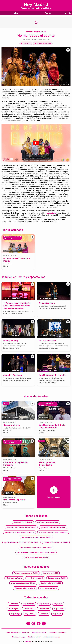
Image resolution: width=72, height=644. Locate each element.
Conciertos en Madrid (35, 578)
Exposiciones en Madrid (57, 578)
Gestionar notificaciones (58, 632)
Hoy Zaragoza (14, 609)
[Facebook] (39, 623)
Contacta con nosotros (52, 637)
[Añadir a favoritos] (43, 43)
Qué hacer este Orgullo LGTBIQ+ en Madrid (36, 547)
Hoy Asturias (30, 614)
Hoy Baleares (29, 609)
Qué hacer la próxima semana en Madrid (19, 532)
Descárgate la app (19, 637)
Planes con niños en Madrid (25, 588)
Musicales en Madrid (50, 573)
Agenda (47, 13)
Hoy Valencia (44, 604)
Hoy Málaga (16, 614)
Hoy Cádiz (57, 614)
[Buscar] (65, 13)
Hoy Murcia (44, 614)
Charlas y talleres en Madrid (51, 583)
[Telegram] (33, 623)
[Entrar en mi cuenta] (70, 13)
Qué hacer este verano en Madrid (56, 542)
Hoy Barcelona (29, 604)
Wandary (28, 642)
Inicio (16, 13)
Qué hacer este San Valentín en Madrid (53, 532)
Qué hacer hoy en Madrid (23, 522)
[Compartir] (26, 43)
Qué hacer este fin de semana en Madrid (21, 527)
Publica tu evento (34, 637)
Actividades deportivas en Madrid (23, 583)
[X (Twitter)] (44, 623)
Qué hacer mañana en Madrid (48, 522)
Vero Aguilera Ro (44, 40)
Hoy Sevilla (58, 604)
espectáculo (52, 213)
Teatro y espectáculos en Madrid (26, 573)
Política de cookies (39, 632)
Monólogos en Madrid (14, 578)
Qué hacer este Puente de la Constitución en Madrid (36, 552)
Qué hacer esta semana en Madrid (53, 527)
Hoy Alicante (59, 609)
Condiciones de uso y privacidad (18, 632)
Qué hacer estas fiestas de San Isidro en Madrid (21, 542)
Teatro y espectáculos (36, 32)
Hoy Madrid (14, 604)
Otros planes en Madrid (49, 588)
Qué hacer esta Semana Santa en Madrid (36, 537)
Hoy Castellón (44, 609)
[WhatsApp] (28, 623)
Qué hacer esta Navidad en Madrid (36, 557)
